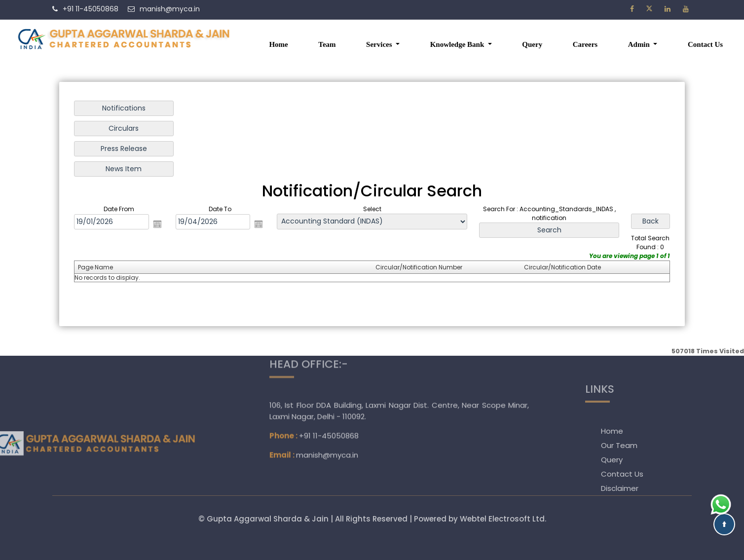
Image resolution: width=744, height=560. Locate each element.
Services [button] (380, 44)
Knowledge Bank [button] (458, 44)
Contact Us (705, 44)
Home (278, 44)
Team (327, 44)
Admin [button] (640, 44)
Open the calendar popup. (159, 224)
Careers (585, 44)
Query (532, 44)
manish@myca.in (327, 427)
